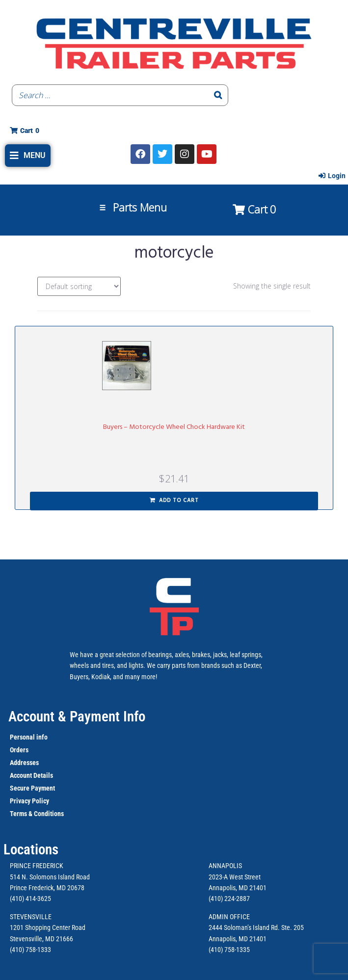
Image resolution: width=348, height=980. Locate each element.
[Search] (218, 95)
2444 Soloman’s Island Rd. (244, 927)
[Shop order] (79, 286)
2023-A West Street (235, 877)
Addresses (24, 763)
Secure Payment (32, 788)
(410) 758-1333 (30, 950)
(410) (216, 950)
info (41, 737)
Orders (19, 750)
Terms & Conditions (37, 814)
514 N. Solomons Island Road (50, 877)
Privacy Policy (29, 801)
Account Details (31, 775)
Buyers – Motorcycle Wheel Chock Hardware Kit (174, 427)
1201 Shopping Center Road (48, 927)
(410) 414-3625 (30, 899)
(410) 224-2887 (229, 899)
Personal (22, 737)
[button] (28, 156)
